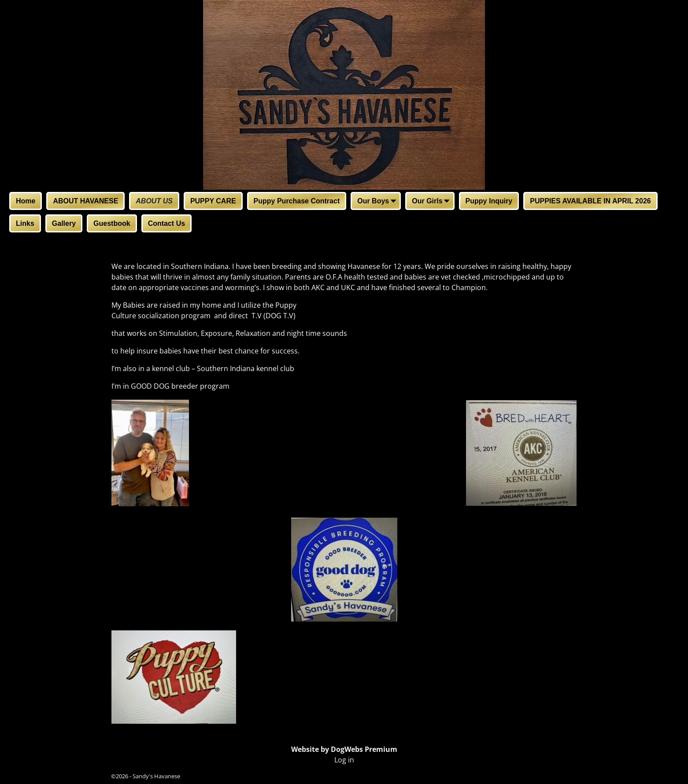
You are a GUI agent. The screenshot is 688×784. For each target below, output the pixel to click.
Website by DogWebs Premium (344, 749)
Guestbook (112, 223)
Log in (344, 760)
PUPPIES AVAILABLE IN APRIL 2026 (590, 201)
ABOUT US (154, 201)
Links (25, 223)
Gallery (64, 223)
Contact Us (166, 223)
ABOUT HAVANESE (85, 201)
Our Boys (378, 202)
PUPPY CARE (213, 201)
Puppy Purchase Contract (297, 201)
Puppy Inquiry (489, 201)
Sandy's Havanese (156, 776)
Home (26, 201)
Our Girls (432, 202)
